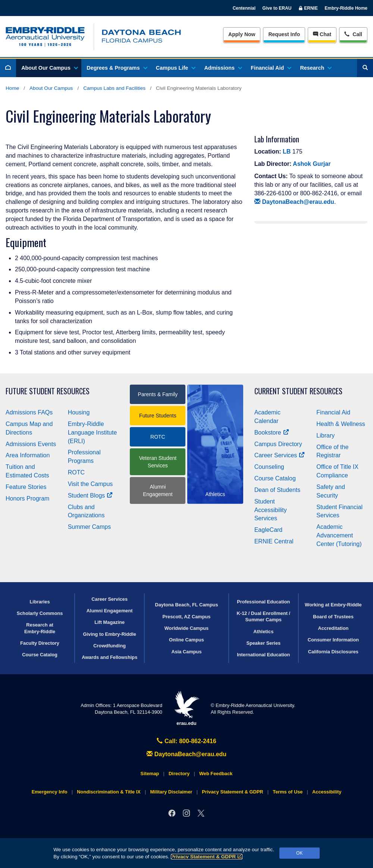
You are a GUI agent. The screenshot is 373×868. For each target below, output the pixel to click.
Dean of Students (278, 490)
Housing (79, 412)
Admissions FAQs (29, 412)
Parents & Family (158, 394)
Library (325, 435)
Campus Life (175, 68)
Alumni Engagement (158, 490)
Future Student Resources (48, 391)
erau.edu (186, 708)
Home (12, 88)
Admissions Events (31, 444)
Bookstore (272, 433)
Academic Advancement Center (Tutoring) (339, 535)
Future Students (158, 416)
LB (287, 151)
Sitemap (150, 774)
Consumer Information (333, 640)
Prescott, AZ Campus (187, 617)
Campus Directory (278, 444)
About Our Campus (49, 68)
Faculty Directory (40, 643)
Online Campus (186, 640)
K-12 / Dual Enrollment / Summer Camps (263, 616)
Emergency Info (50, 792)
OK (299, 853)
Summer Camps (90, 527)
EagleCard (269, 530)
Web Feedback (216, 774)
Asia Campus (186, 652)
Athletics (263, 632)
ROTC (76, 472)
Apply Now (242, 34)
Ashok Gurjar (312, 164)
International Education (263, 655)
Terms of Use (288, 792)
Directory (179, 774)
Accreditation (333, 628)
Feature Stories (26, 487)
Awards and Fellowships (109, 657)
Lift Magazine (109, 622)
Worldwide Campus (187, 628)
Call (353, 34)
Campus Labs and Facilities (114, 88)
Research (315, 68)
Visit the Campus (90, 484)
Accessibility (327, 792)
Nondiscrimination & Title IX (109, 792)
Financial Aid (271, 68)
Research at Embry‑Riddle (40, 628)
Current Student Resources (298, 391)
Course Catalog (275, 478)
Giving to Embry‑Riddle (110, 634)
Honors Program (27, 498)
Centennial (244, 8)
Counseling (269, 467)
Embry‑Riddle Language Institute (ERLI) (93, 433)
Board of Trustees (333, 617)
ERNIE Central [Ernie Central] (274, 541)
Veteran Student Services (158, 462)
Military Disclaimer (171, 792)
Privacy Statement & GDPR (207, 857)
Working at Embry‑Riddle (333, 605)
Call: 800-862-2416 (186, 741)
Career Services (280, 455)
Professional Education (263, 602)
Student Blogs (90, 495)
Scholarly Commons (40, 613)
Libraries (40, 602)
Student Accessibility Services (271, 510)
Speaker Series (263, 643)
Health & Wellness (341, 424)
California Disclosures (333, 652)
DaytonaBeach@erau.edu (294, 202)
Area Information (28, 455)
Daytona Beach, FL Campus (186, 605)
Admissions (223, 68)
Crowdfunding (109, 646)
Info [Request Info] (284, 34)
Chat (322, 34)
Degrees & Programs (116, 68)
